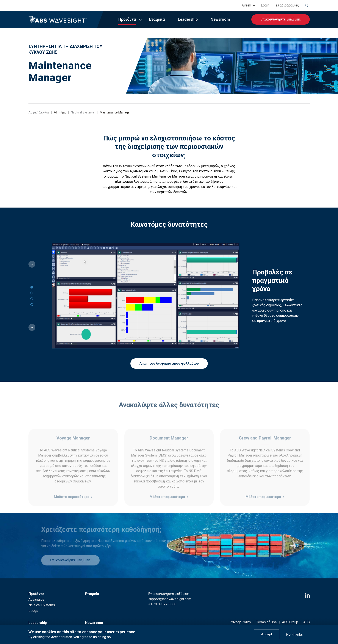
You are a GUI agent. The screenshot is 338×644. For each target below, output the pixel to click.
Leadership (188, 19)
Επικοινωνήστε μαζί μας (281, 19)
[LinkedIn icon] (307, 596)
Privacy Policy (240, 622)
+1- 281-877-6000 (162, 604)
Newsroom (220, 19)
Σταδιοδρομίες (287, 5)
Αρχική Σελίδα (39, 112)
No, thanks (295, 634)
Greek (247, 5)
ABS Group (290, 622)
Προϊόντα (127, 19)
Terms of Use (267, 622)
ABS (307, 622)
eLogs (33, 611)
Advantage (36, 599)
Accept (267, 634)
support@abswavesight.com (170, 599)
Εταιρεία (157, 19)
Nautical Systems (83, 112)
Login (265, 5)
